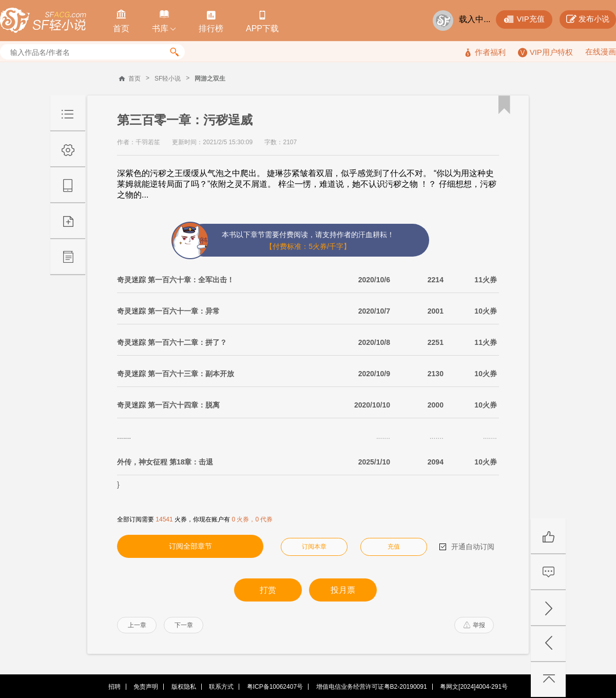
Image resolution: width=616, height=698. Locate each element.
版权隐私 (184, 687)
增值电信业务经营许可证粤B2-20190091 (372, 687)
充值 (394, 547)
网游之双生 (210, 79)
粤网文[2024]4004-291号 (474, 687)
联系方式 (221, 687)
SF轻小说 (168, 79)
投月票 (343, 590)
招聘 (114, 687)
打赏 (268, 590)
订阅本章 (314, 547)
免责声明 (146, 687)
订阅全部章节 (190, 546)
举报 (474, 625)
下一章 (184, 625)
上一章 (137, 625)
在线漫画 (601, 52)
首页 (134, 79)
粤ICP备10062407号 (275, 687)
